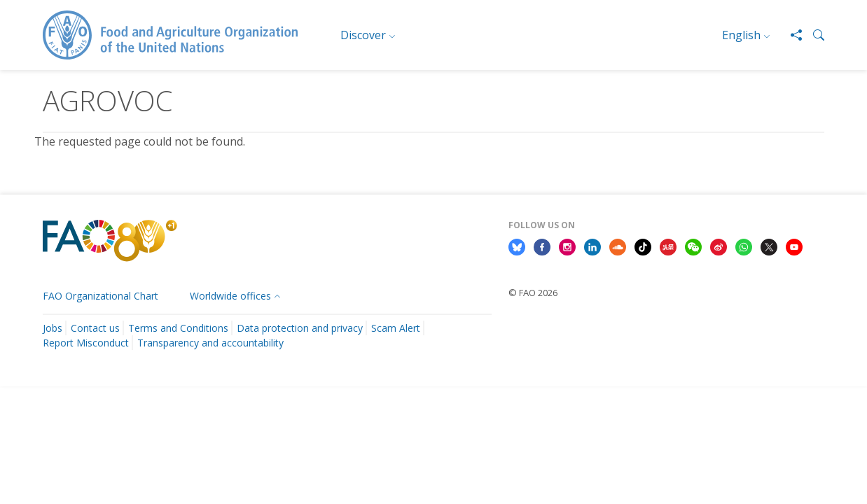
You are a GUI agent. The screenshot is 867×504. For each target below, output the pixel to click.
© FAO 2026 (533, 293)
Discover (363, 35)
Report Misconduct (86, 343)
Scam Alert (396, 328)
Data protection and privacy (300, 328)
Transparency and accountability (210, 343)
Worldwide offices (230, 296)
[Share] (791, 35)
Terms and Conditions (178, 328)
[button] (813, 35)
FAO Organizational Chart (100, 296)
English (741, 35)
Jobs (53, 328)
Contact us (95, 328)
